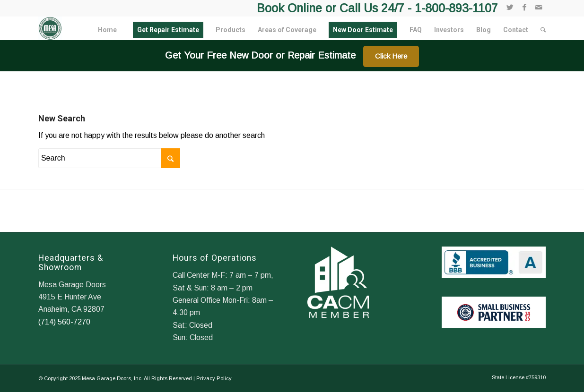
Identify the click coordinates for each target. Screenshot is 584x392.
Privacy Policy (214, 378)
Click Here (391, 56)
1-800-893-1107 (456, 8)
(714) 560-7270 (64, 322)
